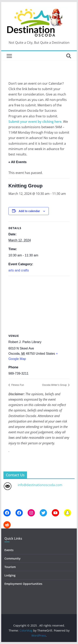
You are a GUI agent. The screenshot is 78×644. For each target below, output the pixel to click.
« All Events (18, 162)
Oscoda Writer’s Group (55, 385)
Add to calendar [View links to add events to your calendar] (29, 211)
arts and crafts (19, 270)
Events (9, 550)
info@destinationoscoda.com (40, 485)
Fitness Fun (17, 385)
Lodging (10, 575)
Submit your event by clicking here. (35, 122)
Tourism (10, 567)
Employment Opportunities (23, 584)
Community (12, 558)
